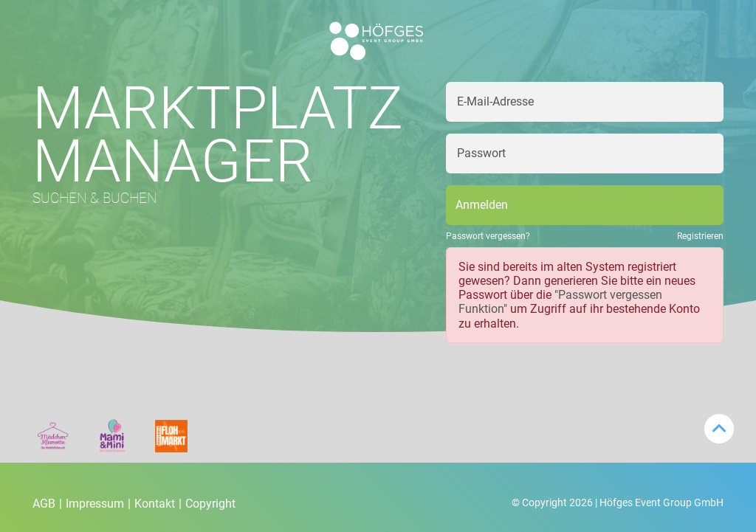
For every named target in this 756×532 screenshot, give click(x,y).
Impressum (98, 504)
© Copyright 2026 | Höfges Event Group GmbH (618, 502)
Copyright (210, 504)
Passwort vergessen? (488, 236)
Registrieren (700, 236)
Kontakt (158, 504)
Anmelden (482, 205)
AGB (47, 504)
